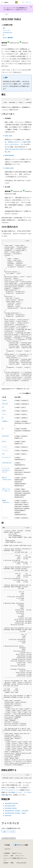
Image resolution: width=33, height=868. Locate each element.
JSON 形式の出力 (8, 33)
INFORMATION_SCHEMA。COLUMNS (16, 811)
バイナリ (5, 447)
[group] (16, 103)
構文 (4, 28)
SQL (7, 14)
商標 (12, 863)
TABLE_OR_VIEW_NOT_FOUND (14, 149)
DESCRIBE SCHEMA (11, 808)
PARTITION (8, 815)
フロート (5, 414)
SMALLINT (5, 404)
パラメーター (7, 30)
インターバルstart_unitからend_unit (6, 470)
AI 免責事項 (7, 853)
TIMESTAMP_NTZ (7, 463)
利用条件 (6, 863)
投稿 (12, 856)
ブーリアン (5, 450)
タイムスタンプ (7, 457)
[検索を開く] (23, 2)
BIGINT (4, 411)
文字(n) (4, 442)
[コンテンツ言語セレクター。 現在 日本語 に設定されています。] (7, 845)
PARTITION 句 (9, 155)
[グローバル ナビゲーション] (2, 2)
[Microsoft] (17, 2)
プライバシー (19, 856)
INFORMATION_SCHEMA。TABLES (15, 813)
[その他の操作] (30, 14)
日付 (3, 454)
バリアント (5, 518)
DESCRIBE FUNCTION (11, 803)
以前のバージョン (17, 853)
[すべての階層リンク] (3, 14)
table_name (8, 136)
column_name (9, 168)
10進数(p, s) (5, 421)
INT (3, 407)
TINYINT (4, 400)
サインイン (29, 2)
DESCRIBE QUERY (10, 806)
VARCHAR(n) (6, 436)
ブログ (5, 856)
